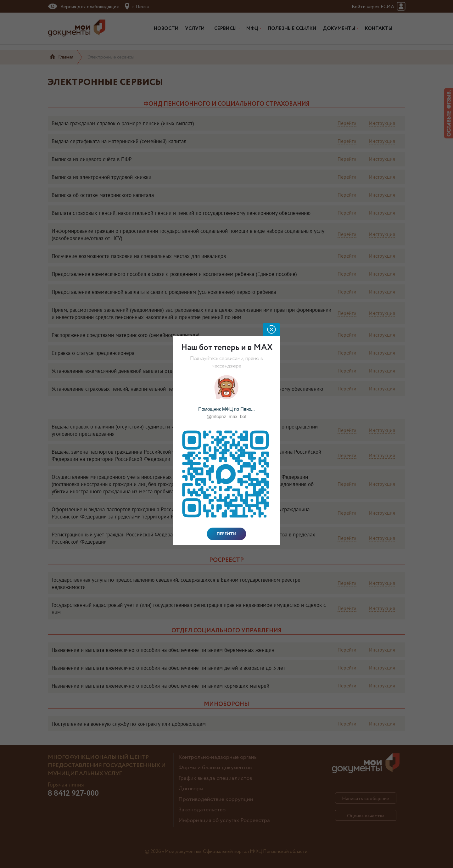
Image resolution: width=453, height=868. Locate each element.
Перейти (226, 534)
